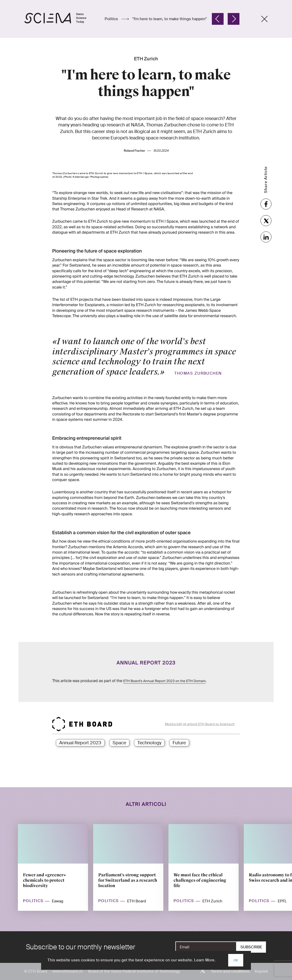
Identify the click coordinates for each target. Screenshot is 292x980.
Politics (112, 19)
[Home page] (61, 19)
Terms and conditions (230, 971)
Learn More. (205, 960)
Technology (149, 743)
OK (236, 960)
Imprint (261, 971)
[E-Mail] (206, 947)
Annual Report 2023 (80, 743)
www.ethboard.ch (68, 971)
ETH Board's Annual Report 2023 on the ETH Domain (165, 670)
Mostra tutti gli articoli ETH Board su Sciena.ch (200, 724)
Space (119, 743)
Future (179, 743)
